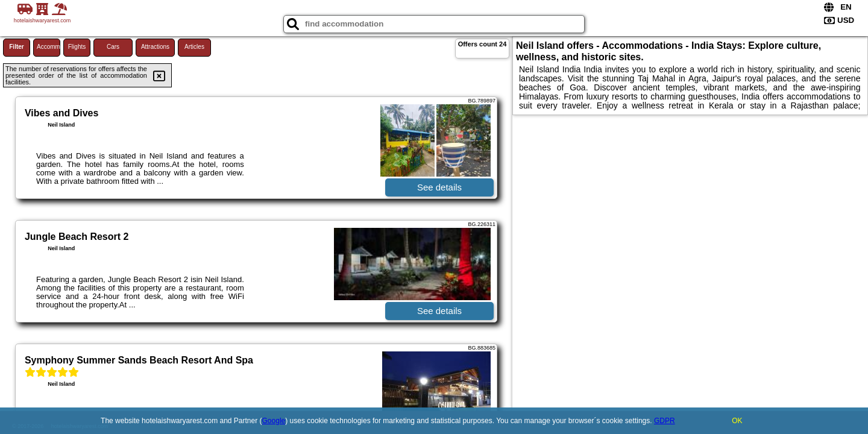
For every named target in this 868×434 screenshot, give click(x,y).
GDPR (665, 421)
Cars (113, 47)
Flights (77, 47)
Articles (194, 47)
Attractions (155, 47)
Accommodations (49, 47)
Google (274, 421)
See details (439, 187)
